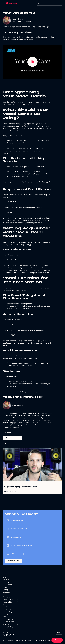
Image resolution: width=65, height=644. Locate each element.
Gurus (5, 587)
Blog (4, 594)
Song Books (7, 585)
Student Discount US (11, 602)
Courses (6, 582)
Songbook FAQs (8, 619)
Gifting (5, 590)
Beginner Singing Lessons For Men (21, 487)
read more (7, 432)
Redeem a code (8, 622)
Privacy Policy (8, 627)
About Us (6, 607)
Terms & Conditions (10, 624)
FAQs (4, 617)
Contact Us (7, 609)
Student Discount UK (11, 599)
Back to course (14, 561)
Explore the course (12, 438)
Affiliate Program (9, 612)
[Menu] (4, 4)
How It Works (7, 580)
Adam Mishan (17, 19)
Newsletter (7, 597)
